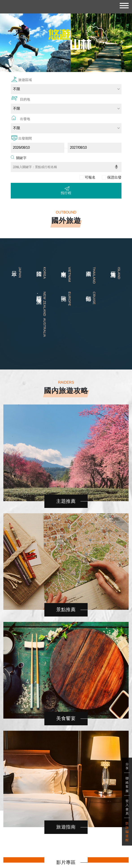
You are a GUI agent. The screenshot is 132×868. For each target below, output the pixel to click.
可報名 (90, 177)
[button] (10, 43)
